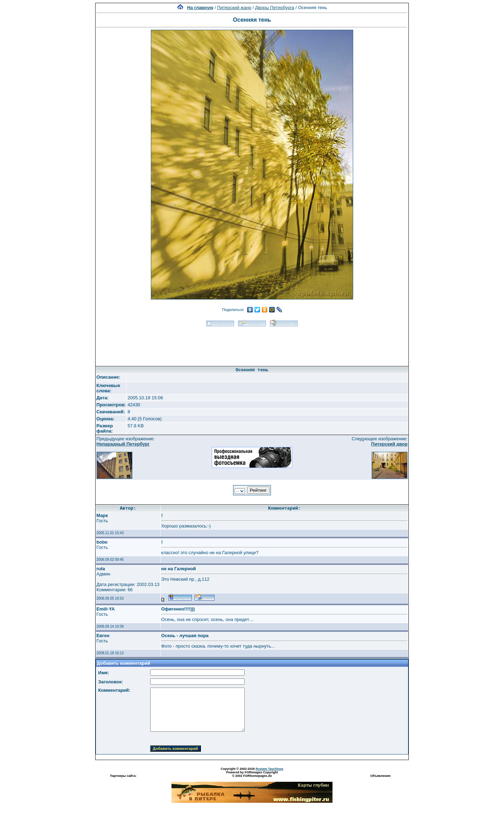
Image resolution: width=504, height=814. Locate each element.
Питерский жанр (234, 8)
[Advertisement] (252, 344)
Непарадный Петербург (123, 444)
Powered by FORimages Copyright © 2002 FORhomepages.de (252, 774)
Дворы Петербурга (275, 8)
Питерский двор (389, 444)
